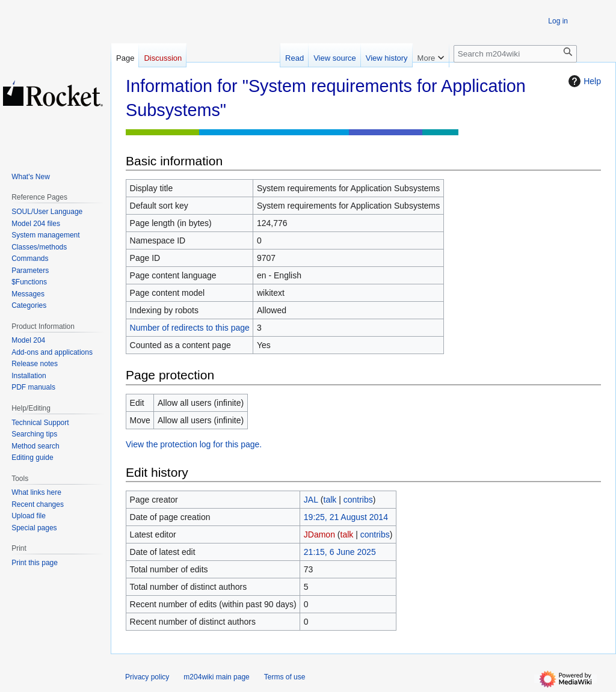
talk (330, 500)
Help (583, 81)
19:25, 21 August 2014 (346, 517)
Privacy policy (147, 677)
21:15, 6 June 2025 (340, 552)
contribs (358, 500)
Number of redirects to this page (190, 328)
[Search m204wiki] (515, 54)
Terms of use (285, 677)
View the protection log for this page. (194, 444)
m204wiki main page (216, 677)
